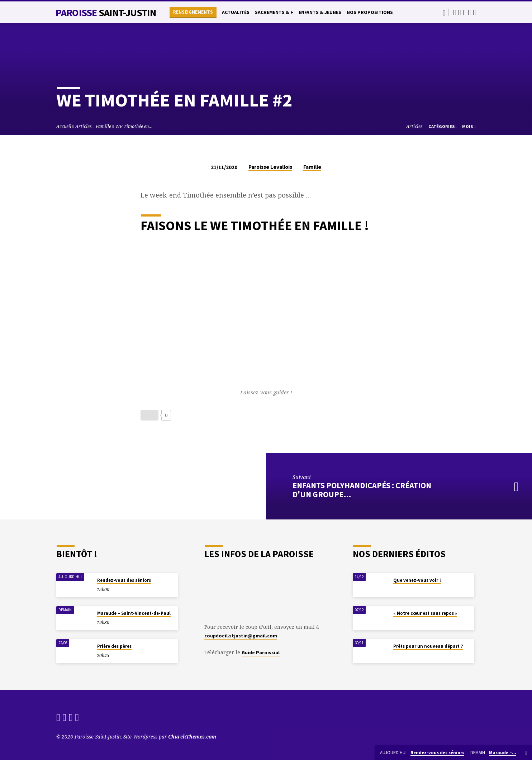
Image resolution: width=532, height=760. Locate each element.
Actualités (236, 12)
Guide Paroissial (261, 653)
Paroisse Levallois (270, 167)
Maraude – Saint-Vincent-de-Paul (134, 613)
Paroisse (106, 13)
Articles (84, 126)
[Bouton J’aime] (149, 415)
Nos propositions (370, 12)
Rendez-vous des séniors (124, 580)
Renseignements (193, 12)
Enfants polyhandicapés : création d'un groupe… (362, 490)
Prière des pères (114, 646)
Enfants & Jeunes (320, 12)
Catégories (443, 126)
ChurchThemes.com (192, 737)
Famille (103, 126)
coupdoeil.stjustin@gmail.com (241, 636)
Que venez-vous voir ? (417, 580)
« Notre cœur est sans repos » (425, 613)
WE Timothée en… (134, 126)
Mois (469, 126)
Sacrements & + (274, 12)
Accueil (64, 126)
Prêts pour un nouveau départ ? (428, 646)
